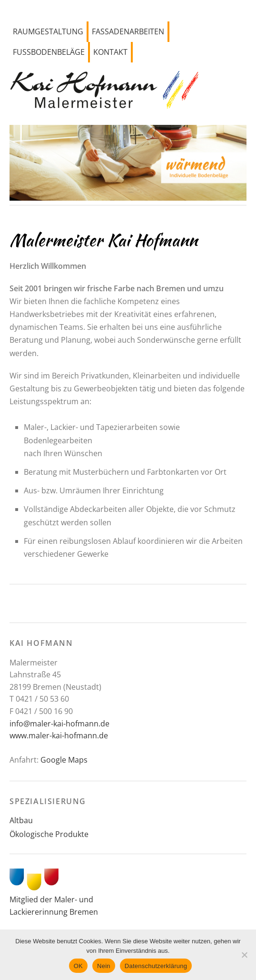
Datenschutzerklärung (156, 966)
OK (78, 966)
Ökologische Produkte (49, 834)
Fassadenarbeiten (128, 31)
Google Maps (64, 760)
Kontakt (110, 52)
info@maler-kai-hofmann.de (59, 724)
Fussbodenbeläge (49, 52)
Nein (104, 966)
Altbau (21, 820)
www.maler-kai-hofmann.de (59, 735)
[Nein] (244, 955)
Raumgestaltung (48, 31)
